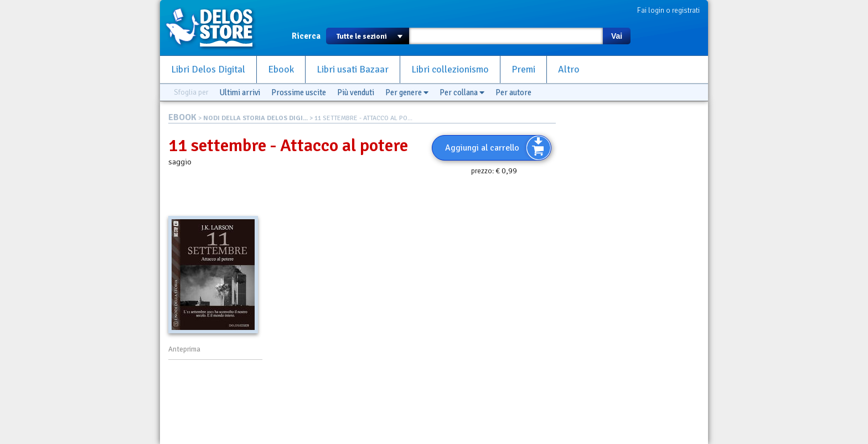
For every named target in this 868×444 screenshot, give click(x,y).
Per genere (407, 92)
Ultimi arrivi (240, 92)
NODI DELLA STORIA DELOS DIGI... (255, 118)
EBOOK (182, 117)
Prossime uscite (299, 92)
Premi (523, 69)
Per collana (462, 92)
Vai (617, 36)
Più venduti (356, 92)
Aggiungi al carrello (482, 148)
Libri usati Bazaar (353, 69)
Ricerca (306, 36)
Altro (569, 69)
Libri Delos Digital (208, 69)
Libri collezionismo (450, 69)
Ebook (281, 69)
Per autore (513, 92)
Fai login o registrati (668, 10)
